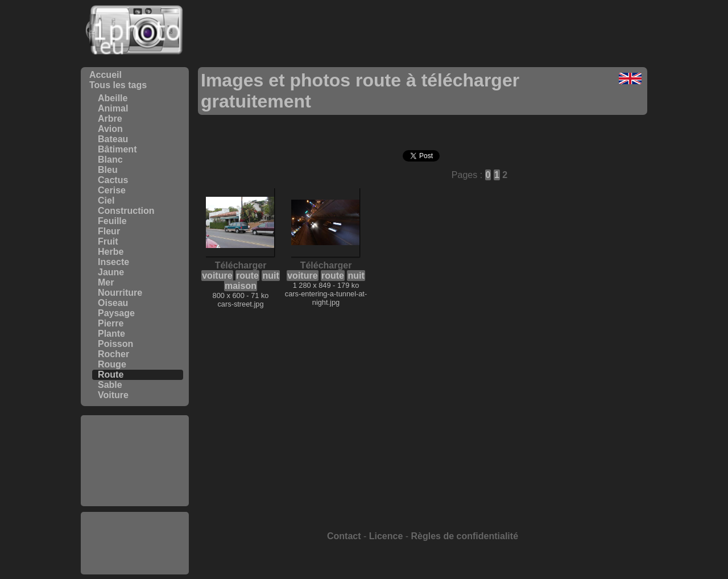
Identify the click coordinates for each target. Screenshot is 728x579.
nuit (270, 276)
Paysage (116, 313)
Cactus (113, 180)
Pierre (111, 323)
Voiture (113, 395)
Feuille (112, 221)
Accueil (106, 75)
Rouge (112, 364)
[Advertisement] (135, 461)
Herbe (111, 252)
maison (241, 286)
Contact (344, 536)
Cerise (112, 190)
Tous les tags (118, 85)
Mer (106, 282)
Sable (110, 385)
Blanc (110, 160)
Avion (110, 129)
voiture (217, 276)
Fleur (109, 231)
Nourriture (120, 293)
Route (111, 375)
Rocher (113, 354)
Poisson (115, 344)
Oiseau (113, 303)
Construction (126, 211)
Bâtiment (117, 149)
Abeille (113, 98)
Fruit (108, 241)
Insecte (113, 262)
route (247, 276)
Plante (111, 334)
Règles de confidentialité (465, 536)
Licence (386, 536)
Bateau (113, 139)
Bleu (108, 170)
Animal (113, 108)
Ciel (106, 200)
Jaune (111, 272)
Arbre (110, 119)
